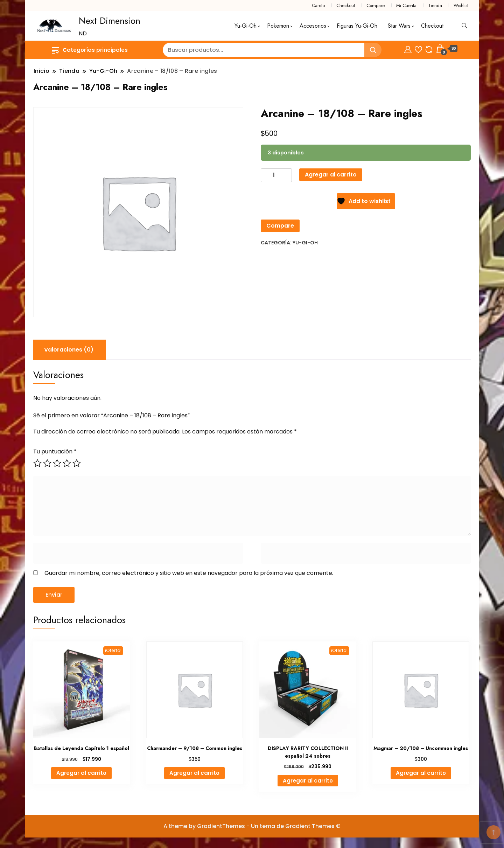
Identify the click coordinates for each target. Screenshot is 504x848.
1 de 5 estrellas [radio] (37, 463)
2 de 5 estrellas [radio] (47, 463)
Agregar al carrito (331, 175)
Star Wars (399, 26)
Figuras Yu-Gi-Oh (357, 26)
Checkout (346, 5)
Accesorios (313, 26)
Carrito (318, 5)
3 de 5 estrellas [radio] (57, 463)
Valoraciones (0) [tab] (69, 350)
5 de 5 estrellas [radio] (77, 463)
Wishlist (461, 5)
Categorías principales (90, 50)
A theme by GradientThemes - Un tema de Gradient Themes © (252, 826)
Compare (376, 5)
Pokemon (278, 26)
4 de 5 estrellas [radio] (67, 463)
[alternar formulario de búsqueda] (464, 26)
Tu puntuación (55, 451)
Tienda (435, 5)
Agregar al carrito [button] (81, 773)
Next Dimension (110, 21)
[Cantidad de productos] (276, 175)
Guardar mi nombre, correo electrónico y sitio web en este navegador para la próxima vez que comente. (189, 573)
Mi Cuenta (406, 5)
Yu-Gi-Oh (246, 26)
